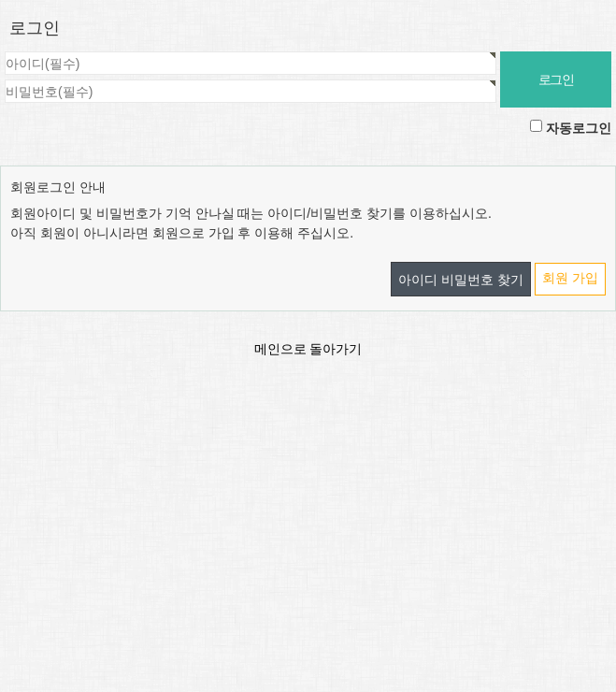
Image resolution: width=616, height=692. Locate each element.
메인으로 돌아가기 (308, 349)
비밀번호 (0, 52)
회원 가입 (570, 278)
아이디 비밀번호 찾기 (461, 280)
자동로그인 (579, 128)
